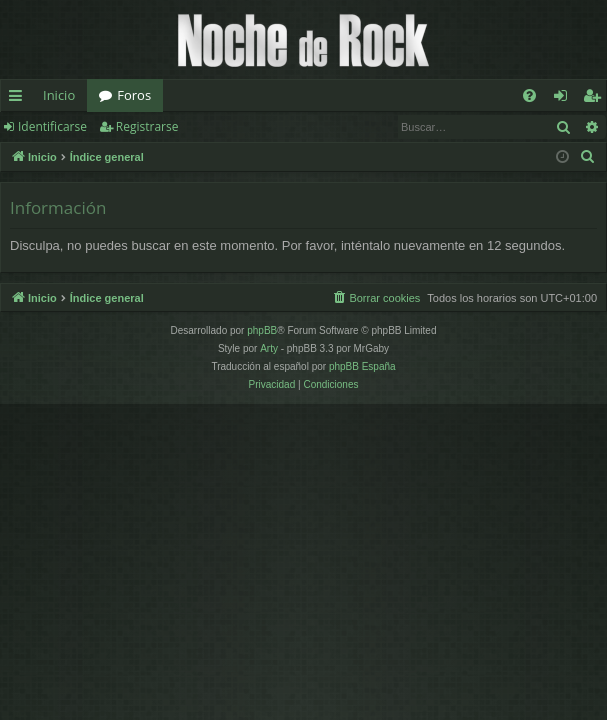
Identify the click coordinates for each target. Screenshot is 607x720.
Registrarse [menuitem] (596, 99)
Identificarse (52, 126)
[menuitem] (529, 95)
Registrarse (147, 126)
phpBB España (362, 366)
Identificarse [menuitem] (565, 99)
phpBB (262, 330)
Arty (269, 348)
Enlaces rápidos (19, 99)
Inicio (59, 95)
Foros (134, 95)
